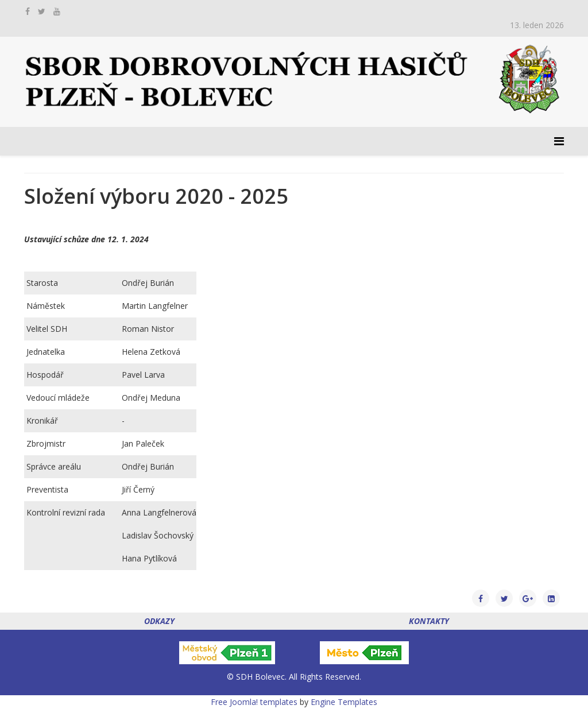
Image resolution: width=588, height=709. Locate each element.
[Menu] (559, 141)
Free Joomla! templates (254, 702)
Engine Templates (344, 702)
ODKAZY (159, 621)
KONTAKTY (429, 621)
